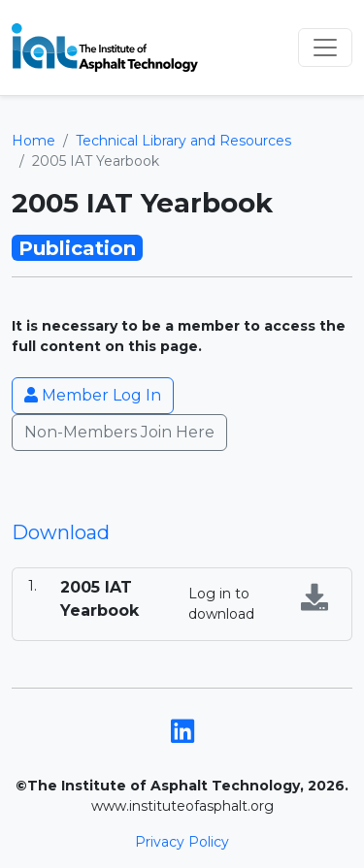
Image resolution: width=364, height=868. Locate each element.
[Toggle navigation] (325, 48)
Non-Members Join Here (119, 432)
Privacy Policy (182, 842)
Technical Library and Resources (183, 141)
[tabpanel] (182, 604)
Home (33, 141)
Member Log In (93, 395)
